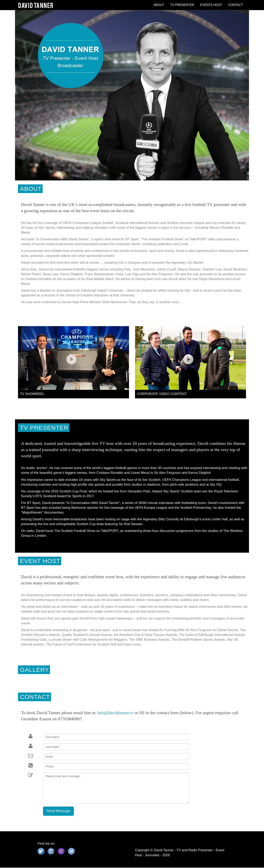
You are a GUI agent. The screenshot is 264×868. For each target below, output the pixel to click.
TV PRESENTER (182, 5)
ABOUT (159, 5)
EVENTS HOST (211, 5)
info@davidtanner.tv (116, 713)
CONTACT (236, 5)
